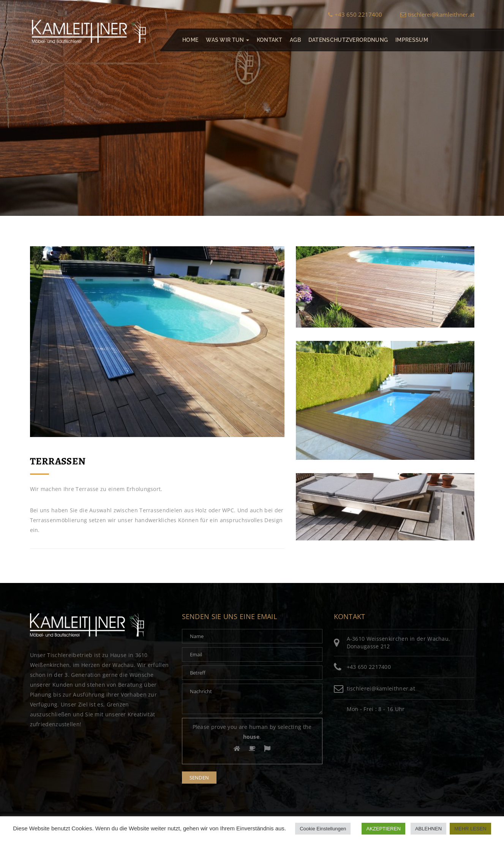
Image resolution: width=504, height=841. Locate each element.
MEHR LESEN (470, 829)
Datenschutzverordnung (348, 40)
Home (190, 40)
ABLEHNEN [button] (428, 829)
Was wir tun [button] (228, 40)
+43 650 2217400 (355, 14)
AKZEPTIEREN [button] (383, 829)
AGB (295, 40)
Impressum (412, 40)
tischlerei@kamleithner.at (437, 14)
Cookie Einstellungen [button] (323, 829)
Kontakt (269, 40)
